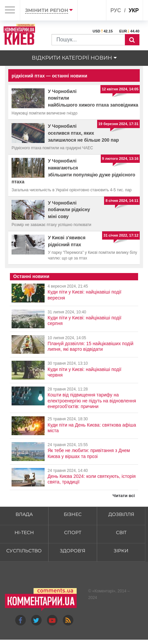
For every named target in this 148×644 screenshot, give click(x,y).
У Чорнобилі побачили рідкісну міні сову (69, 210)
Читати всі (124, 496)
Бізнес (73, 514)
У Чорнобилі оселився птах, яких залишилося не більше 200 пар (83, 133)
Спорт (73, 532)
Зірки (121, 551)
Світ (121, 532)
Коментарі (104, 591)
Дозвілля (121, 514)
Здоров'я (73, 551)
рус (116, 10)
